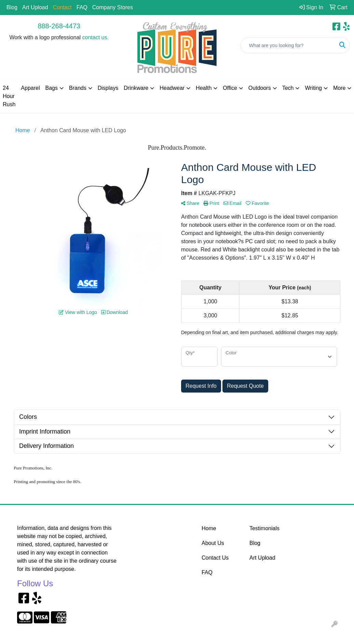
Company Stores (113, 7)
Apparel (30, 88)
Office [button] (230, 88)
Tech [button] (288, 88)
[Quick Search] (288, 45)
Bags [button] (52, 88)
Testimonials (264, 528)
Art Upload (35, 7)
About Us (213, 543)
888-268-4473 (59, 26)
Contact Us (215, 558)
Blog (12, 7)
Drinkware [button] (136, 88)
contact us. (96, 37)
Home (209, 528)
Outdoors (260, 88)
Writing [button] (313, 88)
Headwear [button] (172, 88)
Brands (78, 88)
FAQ (82, 7)
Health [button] (204, 88)
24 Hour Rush (9, 96)
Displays (108, 88)
